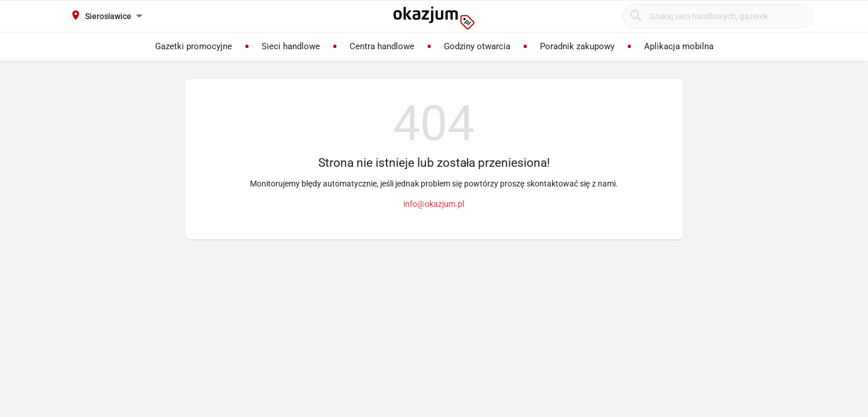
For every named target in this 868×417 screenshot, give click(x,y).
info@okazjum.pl (434, 204)
